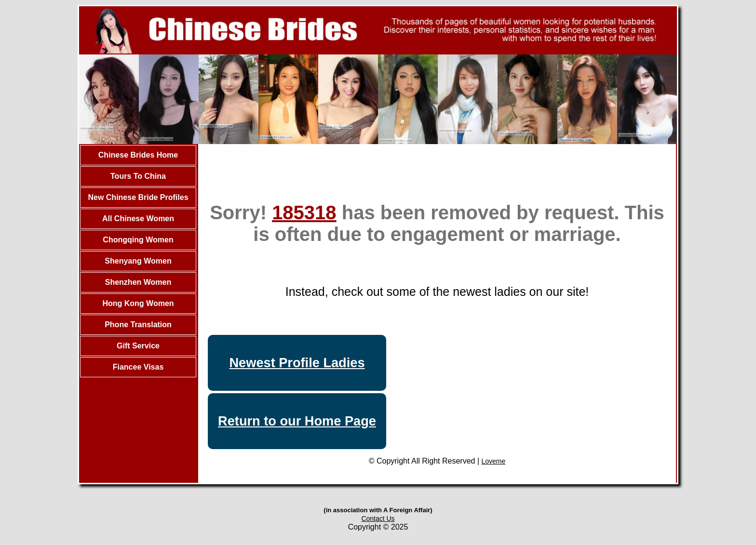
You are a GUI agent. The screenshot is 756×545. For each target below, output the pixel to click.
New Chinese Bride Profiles (138, 197)
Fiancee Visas (138, 367)
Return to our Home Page (297, 421)
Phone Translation (138, 325)
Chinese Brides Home (138, 155)
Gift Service (138, 346)
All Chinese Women (138, 219)
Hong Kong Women (138, 303)
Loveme (494, 461)
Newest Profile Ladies (297, 363)
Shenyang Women (138, 261)
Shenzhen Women (138, 282)
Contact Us (378, 518)
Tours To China (138, 176)
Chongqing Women (138, 240)
